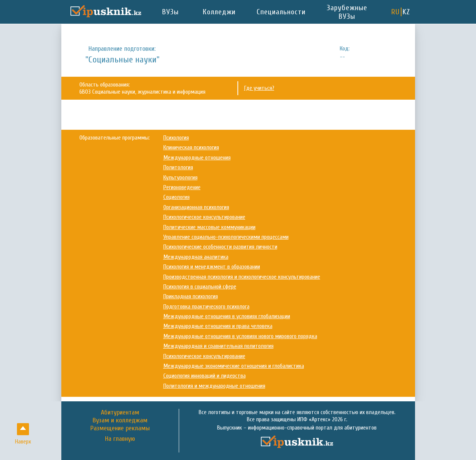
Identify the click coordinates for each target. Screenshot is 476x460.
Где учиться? (259, 88)
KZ (406, 12)
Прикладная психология (191, 296)
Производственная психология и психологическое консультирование (242, 277)
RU (395, 12)
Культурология (180, 178)
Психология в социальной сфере (200, 287)
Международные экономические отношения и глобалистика (234, 366)
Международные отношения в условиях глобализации (227, 316)
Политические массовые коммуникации (209, 227)
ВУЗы (170, 12)
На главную (120, 439)
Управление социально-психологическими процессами (226, 237)
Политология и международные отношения (214, 386)
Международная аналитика (196, 257)
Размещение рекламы (120, 428)
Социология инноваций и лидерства (205, 376)
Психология (176, 138)
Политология (178, 167)
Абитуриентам (120, 412)
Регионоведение (182, 187)
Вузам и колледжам (120, 420)
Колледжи (219, 12)
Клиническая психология (191, 147)
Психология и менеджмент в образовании (212, 267)
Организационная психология (196, 207)
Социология (176, 197)
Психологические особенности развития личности (220, 247)
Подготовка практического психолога (206, 307)
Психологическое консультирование (204, 217)
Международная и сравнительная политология (218, 346)
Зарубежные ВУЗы (347, 12)
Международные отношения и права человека (218, 326)
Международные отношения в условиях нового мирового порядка (240, 336)
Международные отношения (197, 158)
